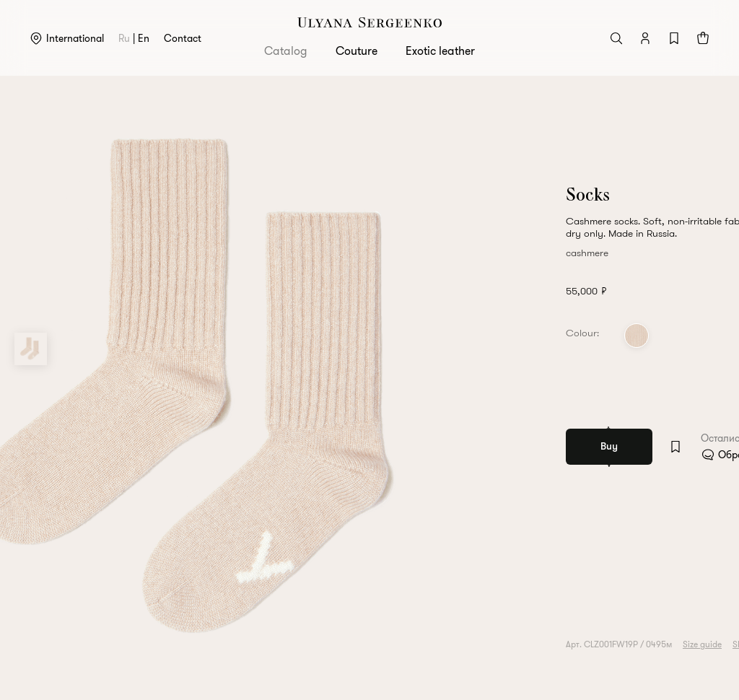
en (144, 38)
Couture (357, 51)
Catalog (286, 51)
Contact (183, 38)
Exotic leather (440, 51)
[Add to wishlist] (494, 447)
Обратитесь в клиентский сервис (612, 455)
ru (124, 38)
